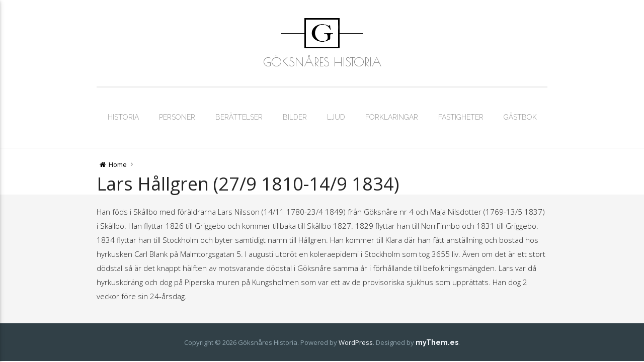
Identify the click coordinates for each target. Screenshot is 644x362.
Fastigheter (461, 117)
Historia (123, 117)
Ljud (336, 117)
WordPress (356, 342)
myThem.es (437, 342)
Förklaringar (392, 117)
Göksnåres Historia (322, 62)
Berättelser (239, 117)
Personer (177, 117)
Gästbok (520, 117)
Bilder (295, 117)
